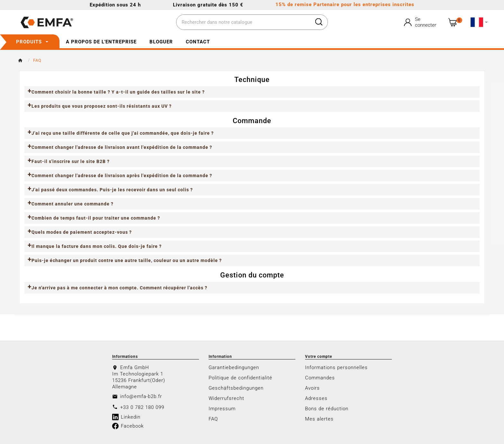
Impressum (222, 409)
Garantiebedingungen (234, 367)
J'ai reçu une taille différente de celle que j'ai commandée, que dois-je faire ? (123, 133)
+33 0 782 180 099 (142, 407)
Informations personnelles (336, 367)
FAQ (213, 419)
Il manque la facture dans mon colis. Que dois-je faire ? (97, 246)
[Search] (319, 22)
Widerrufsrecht (226, 398)
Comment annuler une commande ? (72, 204)
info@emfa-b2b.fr (141, 396)
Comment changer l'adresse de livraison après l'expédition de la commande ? (122, 176)
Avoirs (312, 388)
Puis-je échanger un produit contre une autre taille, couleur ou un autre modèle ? (127, 260)
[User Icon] (421, 22)
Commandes (320, 378)
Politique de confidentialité (240, 378)
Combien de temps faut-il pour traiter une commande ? (96, 218)
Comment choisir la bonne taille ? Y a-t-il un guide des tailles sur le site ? (118, 92)
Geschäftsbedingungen (236, 388)
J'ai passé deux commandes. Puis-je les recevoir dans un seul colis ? (112, 190)
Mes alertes (319, 419)
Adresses (316, 398)
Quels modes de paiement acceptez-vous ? (82, 232)
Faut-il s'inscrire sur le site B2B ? (71, 161)
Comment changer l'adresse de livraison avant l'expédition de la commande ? (122, 147)
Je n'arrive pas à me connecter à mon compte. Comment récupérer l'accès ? (119, 288)
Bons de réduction (327, 409)
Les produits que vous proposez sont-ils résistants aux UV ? (102, 106)
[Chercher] (243, 23)
